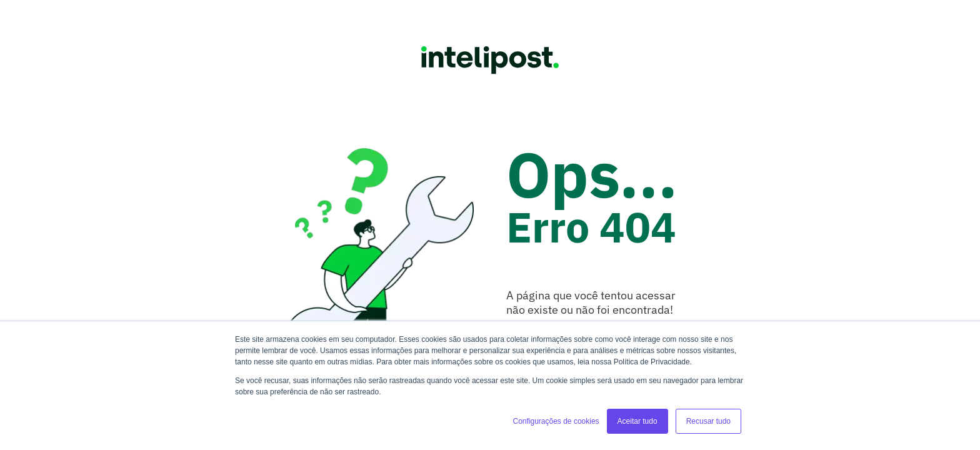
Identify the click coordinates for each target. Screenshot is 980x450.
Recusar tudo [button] (708, 421)
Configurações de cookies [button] (556, 421)
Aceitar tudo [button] (637, 421)
